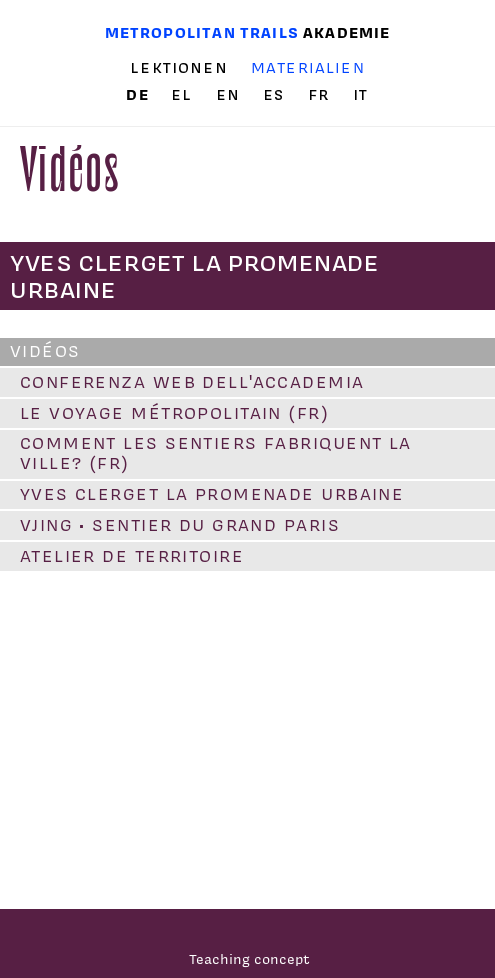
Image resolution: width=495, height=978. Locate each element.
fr (322, 95)
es (276, 95)
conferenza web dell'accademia (192, 382)
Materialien (308, 67)
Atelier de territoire (132, 556)
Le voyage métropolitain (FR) (174, 413)
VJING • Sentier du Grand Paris (180, 525)
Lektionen (179, 68)
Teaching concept (249, 958)
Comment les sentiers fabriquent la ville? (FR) (216, 453)
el (184, 95)
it (360, 95)
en (231, 95)
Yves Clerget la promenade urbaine (212, 494)
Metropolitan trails (202, 32)
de (139, 94)
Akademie (346, 32)
